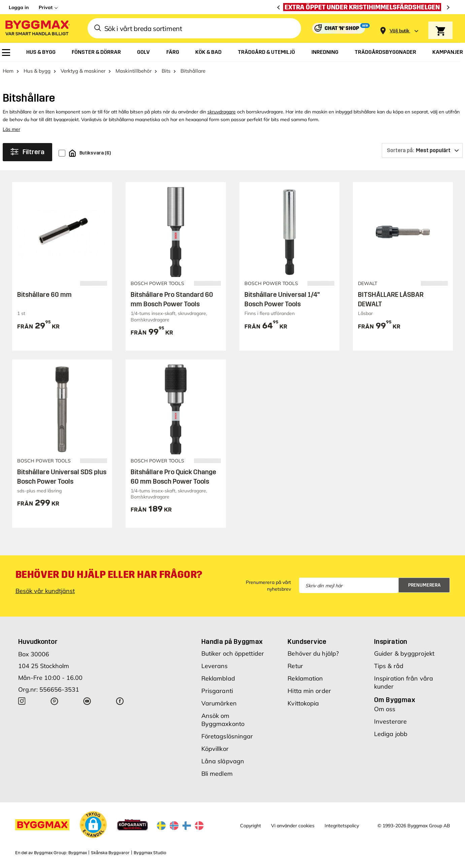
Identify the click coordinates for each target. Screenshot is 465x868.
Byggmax (78, 853)
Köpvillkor (215, 749)
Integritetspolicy (342, 826)
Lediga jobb (391, 734)
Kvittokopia (303, 703)
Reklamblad (218, 678)
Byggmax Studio (150, 853)
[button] (93, 825)
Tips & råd (389, 666)
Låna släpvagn (223, 761)
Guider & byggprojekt (404, 653)
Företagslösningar (227, 736)
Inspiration (391, 641)
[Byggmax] (37, 28)
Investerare (390, 721)
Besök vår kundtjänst (45, 591)
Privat (46, 7)
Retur (295, 666)
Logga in (19, 7)
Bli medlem (217, 774)
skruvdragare (222, 112)
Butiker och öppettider (233, 653)
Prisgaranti (217, 691)
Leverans (215, 666)
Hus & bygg (37, 71)
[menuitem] (6, 53)
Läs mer (11, 129)
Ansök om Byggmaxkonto (223, 720)
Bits (166, 71)
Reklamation (305, 678)
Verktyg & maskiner (83, 71)
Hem (8, 71)
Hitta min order (309, 691)
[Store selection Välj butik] (399, 31)
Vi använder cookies (293, 826)
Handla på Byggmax (232, 641)
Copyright (251, 826)
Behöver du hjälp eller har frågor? (109, 575)
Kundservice (307, 641)
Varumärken (219, 703)
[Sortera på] (422, 150)
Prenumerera (424, 585)
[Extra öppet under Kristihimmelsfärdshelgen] (364, 7)
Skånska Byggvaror (110, 853)
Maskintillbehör (134, 71)
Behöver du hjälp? (313, 653)
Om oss (385, 709)
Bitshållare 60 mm (44, 294)
